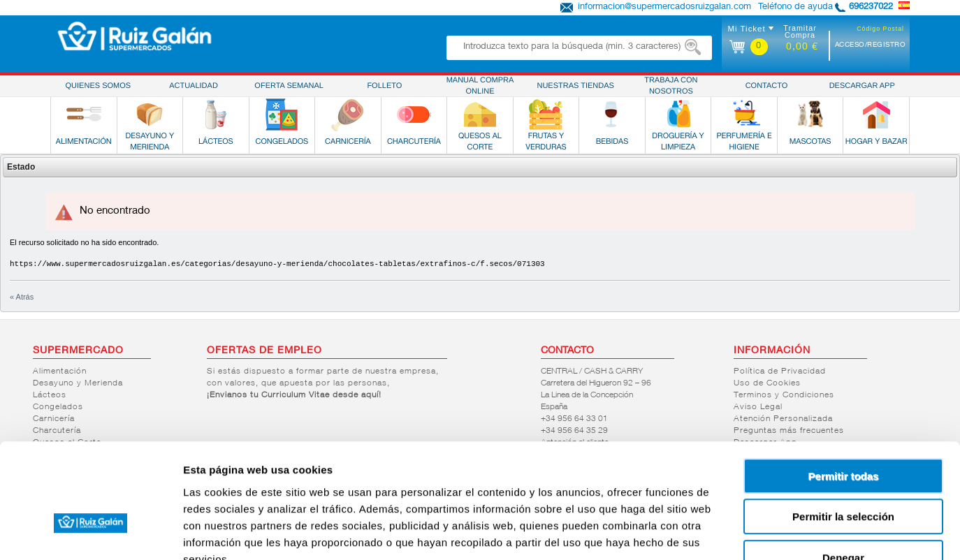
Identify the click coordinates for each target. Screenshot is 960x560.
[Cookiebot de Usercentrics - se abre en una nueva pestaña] (90, 533)
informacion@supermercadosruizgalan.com (664, 7)
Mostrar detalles (756, 532)
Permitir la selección (843, 430)
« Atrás (22, 297)
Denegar (843, 471)
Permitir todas (844, 389)
